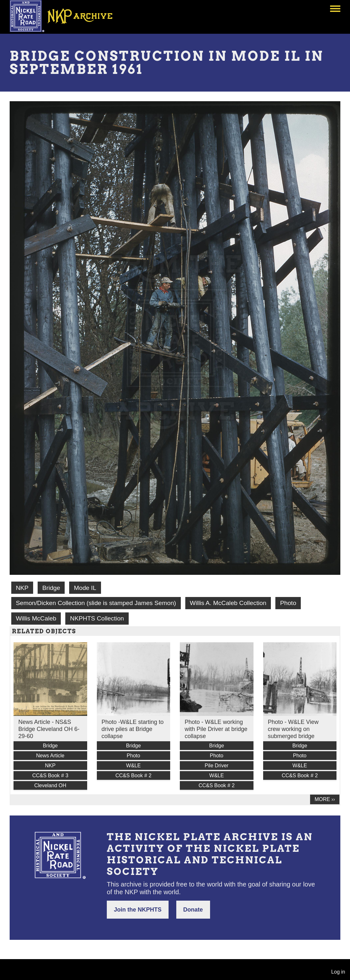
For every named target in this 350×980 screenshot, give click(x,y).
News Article (50, 756)
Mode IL (85, 588)
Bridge (51, 588)
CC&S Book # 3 (50, 775)
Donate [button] (193, 910)
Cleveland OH (50, 785)
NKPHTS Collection (97, 618)
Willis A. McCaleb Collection (228, 603)
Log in (338, 972)
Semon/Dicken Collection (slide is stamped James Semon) (96, 603)
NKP (22, 588)
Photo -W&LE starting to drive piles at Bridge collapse (133, 729)
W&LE (133, 766)
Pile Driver (216, 766)
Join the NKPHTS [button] (138, 910)
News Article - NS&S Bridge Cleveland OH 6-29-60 (49, 729)
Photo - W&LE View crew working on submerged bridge (293, 729)
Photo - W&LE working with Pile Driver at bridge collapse (216, 729)
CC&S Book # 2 (134, 775)
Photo (288, 603)
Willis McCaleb (36, 618)
